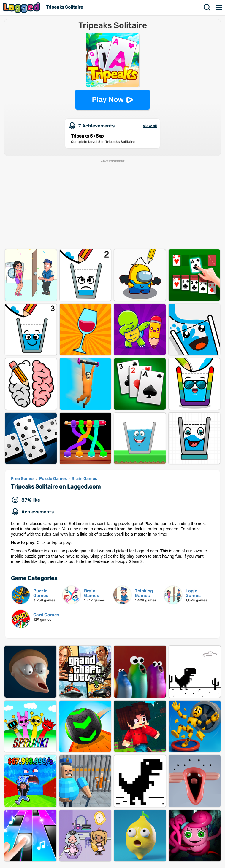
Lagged (22, 8)
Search (207, 7)
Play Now (108, 99)
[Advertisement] (113, 205)
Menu (219, 7)
